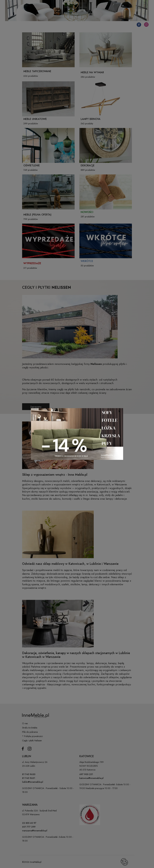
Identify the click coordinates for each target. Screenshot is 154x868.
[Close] (119, 411)
